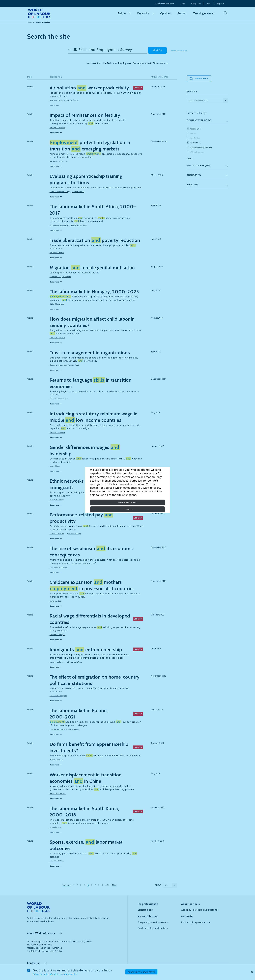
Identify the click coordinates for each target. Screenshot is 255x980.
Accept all (127, 509)
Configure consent (127, 502)
